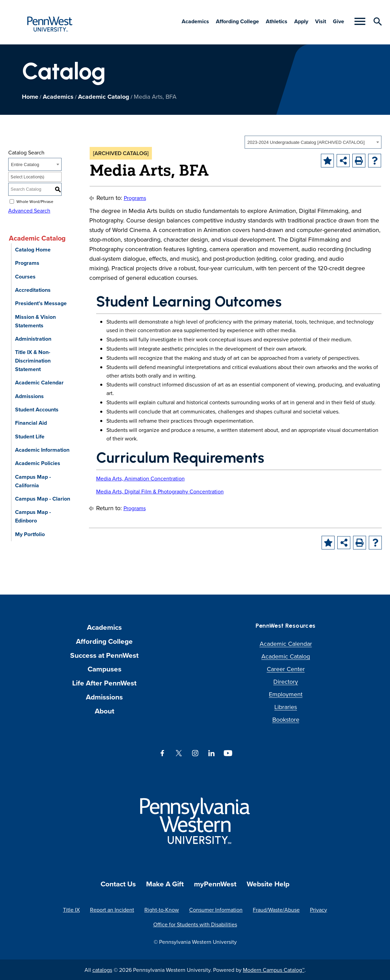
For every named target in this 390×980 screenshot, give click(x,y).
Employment (286, 694)
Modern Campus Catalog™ (274, 970)
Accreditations (33, 290)
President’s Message (41, 303)
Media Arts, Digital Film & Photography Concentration (160, 491)
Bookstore (286, 719)
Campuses (105, 669)
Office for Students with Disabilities (195, 924)
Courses (25, 277)
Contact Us (118, 884)
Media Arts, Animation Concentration (140, 478)
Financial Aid (31, 423)
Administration (33, 339)
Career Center (286, 669)
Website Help (268, 884)
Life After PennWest (104, 683)
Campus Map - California (33, 481)
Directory (286, 682)
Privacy (318, 910)
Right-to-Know (162, 910)
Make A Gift (165, 884)
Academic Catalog (104, 97)
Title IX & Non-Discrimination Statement (33, 361)
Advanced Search (29, 210)
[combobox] (313, 142)
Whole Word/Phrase (35, 201)
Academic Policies (38, 463)
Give (339, 21)
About (105, 711)
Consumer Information (216, 910)
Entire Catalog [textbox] (25, 165)
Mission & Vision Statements (35, 321)
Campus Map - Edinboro (33, 516)
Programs (27, 263)
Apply (301, 21)
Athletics (277, 21)
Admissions (29, 396)
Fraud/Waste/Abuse (276, 910)
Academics (195, 21)
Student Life (30, 437)
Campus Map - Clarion (43, 499)
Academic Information (42, 450)
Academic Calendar (39, 383)
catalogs (102, 970)
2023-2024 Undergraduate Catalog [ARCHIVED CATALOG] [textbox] (306, 142)
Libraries (286, 707)
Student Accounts (37, 410)
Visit (321, 21)
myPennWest (215, 884)
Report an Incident (112, 910)
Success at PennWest (104, 655)
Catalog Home (33, 250)
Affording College (237, 21)
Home (30, 97)
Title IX (71, 910)
